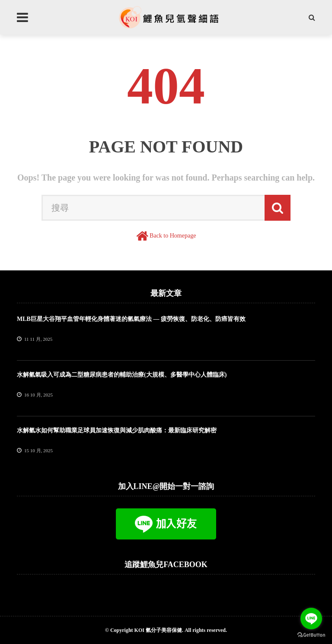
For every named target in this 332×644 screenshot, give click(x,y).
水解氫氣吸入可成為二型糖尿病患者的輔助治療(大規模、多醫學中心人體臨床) (122, 375)
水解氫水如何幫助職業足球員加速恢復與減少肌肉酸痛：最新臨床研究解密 (117, 430)
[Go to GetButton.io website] (311, 635)
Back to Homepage (173, 236)
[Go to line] (311, 619)
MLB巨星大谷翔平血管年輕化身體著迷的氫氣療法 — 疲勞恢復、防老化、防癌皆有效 (131, 319)
